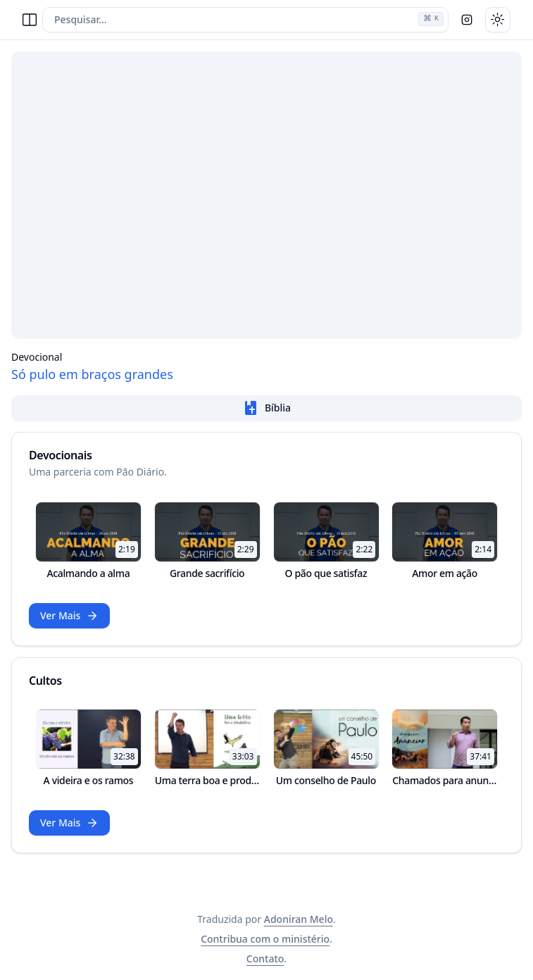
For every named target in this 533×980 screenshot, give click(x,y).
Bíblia (266, 408)
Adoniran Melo (299, 919)
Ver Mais (69, 615)
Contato (265, 959)
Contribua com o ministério (265, 939)
